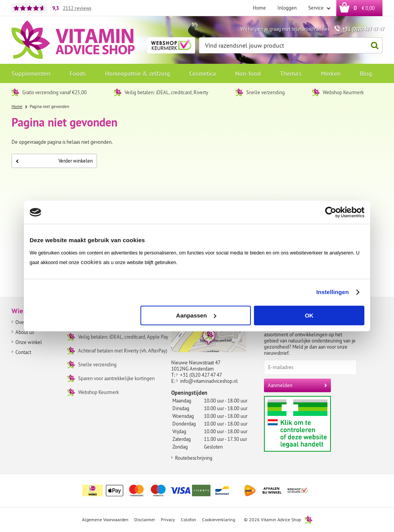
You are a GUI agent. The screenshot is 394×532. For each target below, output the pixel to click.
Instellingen (333, 292)
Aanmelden (280, 385)
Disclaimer (145, 520)
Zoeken (372, 46)
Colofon (189, 520)
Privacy (168, 520)
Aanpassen (196, 315)
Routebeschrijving (194, 458)
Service (316, 8)
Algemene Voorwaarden (105, 520)
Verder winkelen (54, 161)
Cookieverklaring (219, 520)
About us (25, 332)
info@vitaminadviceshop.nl (209, 381)
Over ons (25, 322)
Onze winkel (29, 342)
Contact (23, 352)
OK (309, 315)
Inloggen (287, 8)
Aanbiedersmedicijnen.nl (312, 424)
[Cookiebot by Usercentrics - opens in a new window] (331, 212)
